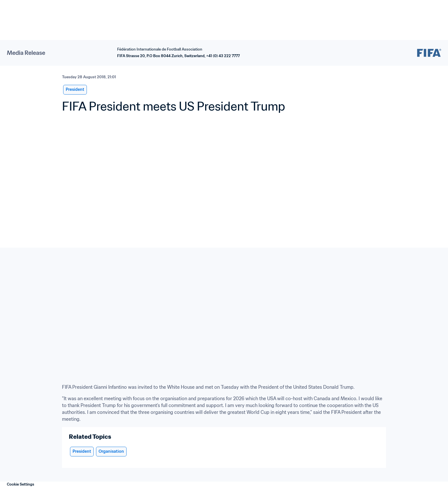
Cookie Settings (21, 484)
